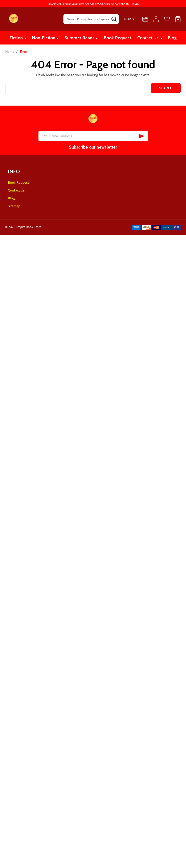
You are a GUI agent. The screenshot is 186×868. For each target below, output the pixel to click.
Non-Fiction (44, 38)
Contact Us (148, 38)
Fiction (16, 38)
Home (10, 52)
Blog (172, 38)
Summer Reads (79, 38)
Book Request (117, 38)
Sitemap (14, 206)
